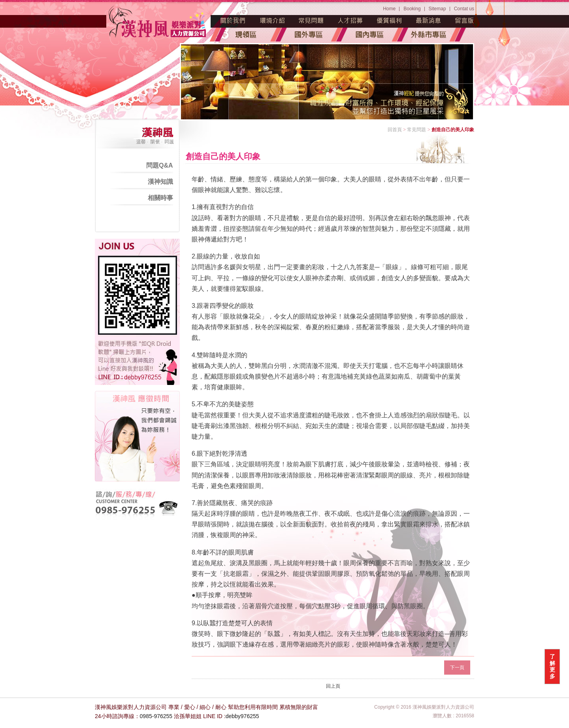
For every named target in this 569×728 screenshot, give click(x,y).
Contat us (464, 9)
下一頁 (457, 668)
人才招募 (350, 21)
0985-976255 (156, 716)
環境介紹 (272, 21)
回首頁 (395, 130)
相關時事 (160, 198)
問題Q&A (160, 165)
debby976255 (242, 716)
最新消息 (429, 21)
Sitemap (437, 9)
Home (389, 9)
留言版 (465, 21)
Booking (412, 9)
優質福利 (390, 21)
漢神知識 (160, 182)
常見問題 (311, 21)
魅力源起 (233, 21)
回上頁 (333, 686)
